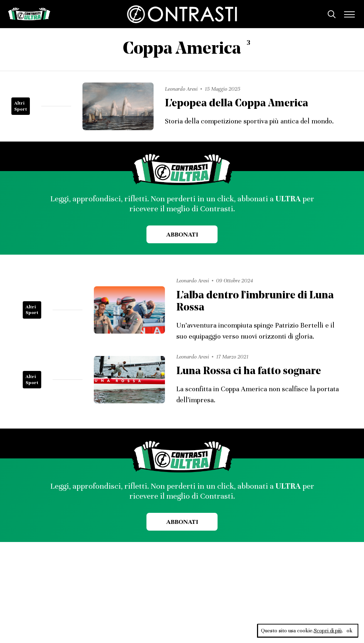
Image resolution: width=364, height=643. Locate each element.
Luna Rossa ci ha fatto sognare (249, 371)
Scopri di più (328, 631)
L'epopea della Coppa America (237, 104)
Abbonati (182, 234)
